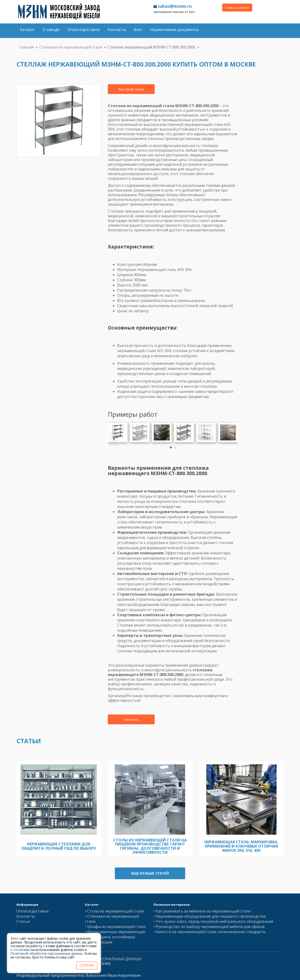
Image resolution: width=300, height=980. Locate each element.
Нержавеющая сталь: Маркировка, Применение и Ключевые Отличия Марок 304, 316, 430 (241, 846)
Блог (138, 30)
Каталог (27, 30)
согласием (21, 950)
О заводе (51, 30)
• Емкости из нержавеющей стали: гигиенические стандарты (210, 932)
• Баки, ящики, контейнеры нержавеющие (110, 939)
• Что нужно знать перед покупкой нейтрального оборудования (213, 921)
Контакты (117, 30)
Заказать (131, 719)
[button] (171, 447)
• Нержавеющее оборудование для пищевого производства (210, 916)
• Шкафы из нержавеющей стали (115, 927)
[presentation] (114, 439)
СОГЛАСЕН (87, 965)
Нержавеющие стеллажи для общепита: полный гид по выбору (59, 846)
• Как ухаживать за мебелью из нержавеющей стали (202, 911)
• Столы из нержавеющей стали (114, 911)
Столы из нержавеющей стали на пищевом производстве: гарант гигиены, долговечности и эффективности (150, 846)
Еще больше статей (150, 873)
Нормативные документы (174, 30)
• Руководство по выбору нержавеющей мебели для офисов (209, 927)
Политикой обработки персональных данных (47, 953)
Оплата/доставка (84, 30)
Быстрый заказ (131, 89)
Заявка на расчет (237, 8)
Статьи (23, 921)
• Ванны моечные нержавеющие (115, 932)
